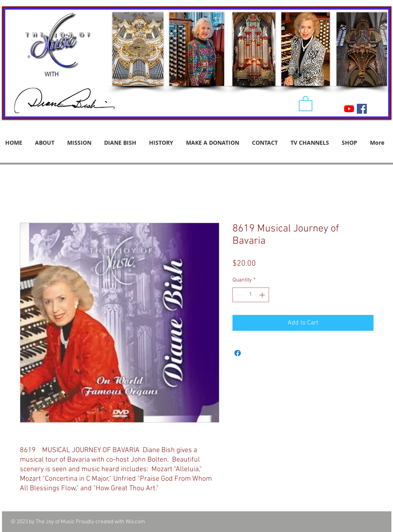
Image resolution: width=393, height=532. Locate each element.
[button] (306, 103)
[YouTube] (349, 109)
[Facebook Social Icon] (362, 109)
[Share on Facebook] (238, 353)
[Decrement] (239, 295)
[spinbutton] (251, 295)
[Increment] (263, 295)
